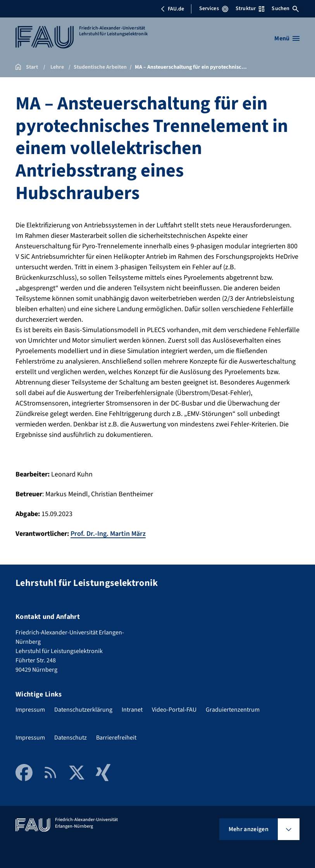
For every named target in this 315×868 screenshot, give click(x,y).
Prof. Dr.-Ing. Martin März (108, 534)
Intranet (132, 710)
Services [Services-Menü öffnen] (214, 9)
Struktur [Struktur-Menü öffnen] (250, 9)
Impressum (30, 710)
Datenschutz (71, 738)
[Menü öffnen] (287, 38)
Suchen (285, 9)
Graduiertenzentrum (233, 710)
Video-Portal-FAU (174, 710)
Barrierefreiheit (116, 738)
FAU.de (172, 9)
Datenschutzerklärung (83, 710)
